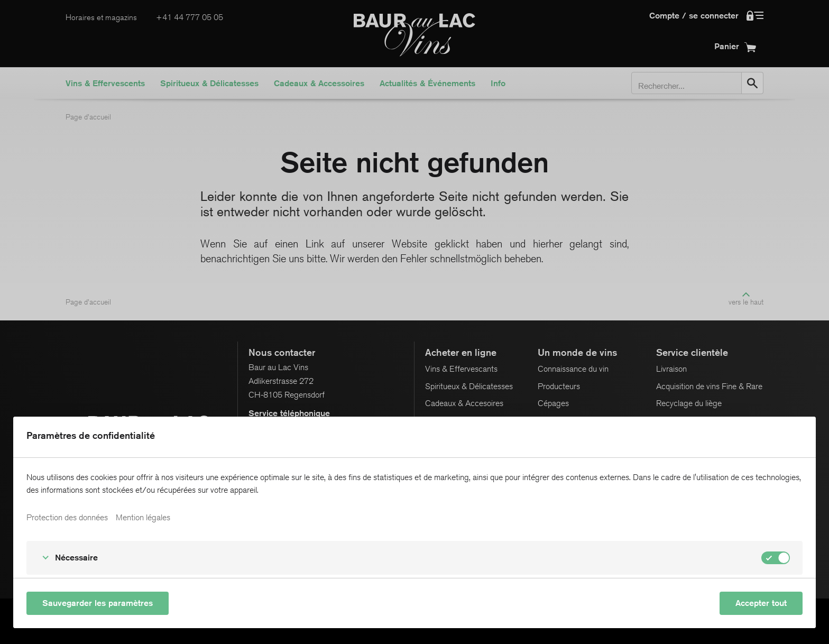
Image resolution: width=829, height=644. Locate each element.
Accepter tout (761, 603)
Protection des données (67, 518)
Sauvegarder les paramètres (98, 603)
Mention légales (143, 518)
